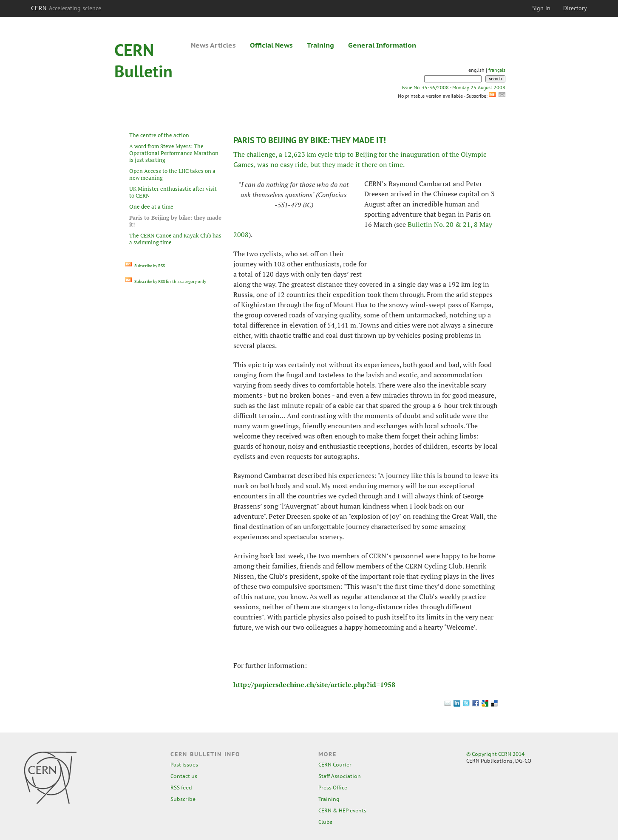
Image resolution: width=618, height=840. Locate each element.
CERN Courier (335, 765)
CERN (66, 8)
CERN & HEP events (342, 810)
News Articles (213, 45)
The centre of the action (159, 135)
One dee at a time (151, 206)
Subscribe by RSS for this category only (166, 281)
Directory (575, 8)
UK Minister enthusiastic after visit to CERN (173, 192)
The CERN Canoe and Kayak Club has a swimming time (175, 239)
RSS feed (181, 788)
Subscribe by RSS (145, 266)
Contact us (184, 776)
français (497, 70)
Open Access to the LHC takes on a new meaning (172, 174)
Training (320, 45)
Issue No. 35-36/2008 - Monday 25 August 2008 (454, 87)
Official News (271, 45)
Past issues (184, 765)
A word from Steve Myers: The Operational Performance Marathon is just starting (174, 153)
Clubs (325, 822)
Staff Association (340, 776)
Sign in (541, 8)
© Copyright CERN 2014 (495, 754)
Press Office (333, 788)
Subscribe (183, 799)
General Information (382, 45)
